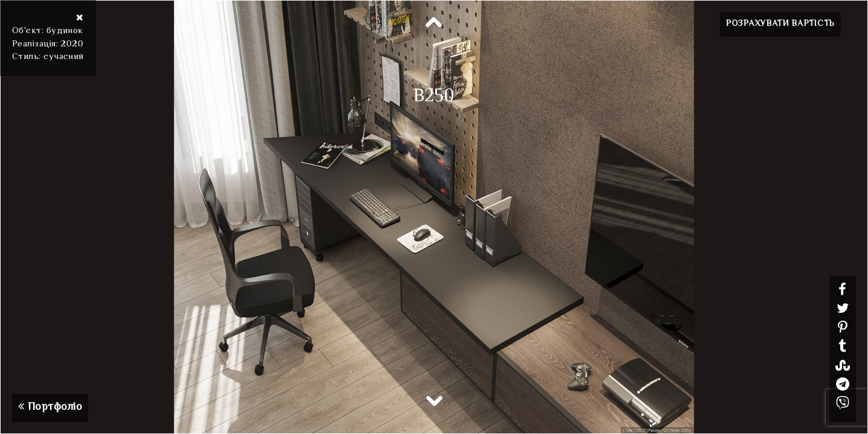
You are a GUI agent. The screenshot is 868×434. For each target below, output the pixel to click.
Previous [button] (434, 23)
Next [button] (434, 400)
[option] (434, 217)
